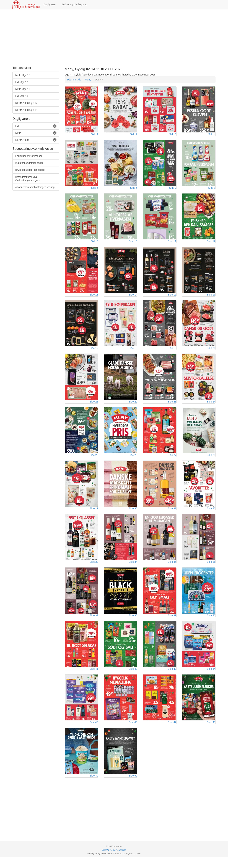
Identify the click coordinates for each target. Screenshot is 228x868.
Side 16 (211, 298)
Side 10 (133, 244)
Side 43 (172, 678)
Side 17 (94, 352)
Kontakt (113, 861)
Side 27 (172, 461)
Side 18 (133, 352)
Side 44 (211, 678)
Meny (88, 80)
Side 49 (94, 787)
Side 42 (133, 678)
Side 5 (95, 189)
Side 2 (134, 135)
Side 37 (94, 624)
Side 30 (133, 515)
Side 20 (211, 352)
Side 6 (134, 189)
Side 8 (212, 189)
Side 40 (211, 624)
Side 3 (173, 135)
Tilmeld (105, 861)
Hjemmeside (74, 80)
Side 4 (212, 135)
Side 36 (211, 569)
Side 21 (94, 407)
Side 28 (211, 461)
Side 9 (95, 244)
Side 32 (211, 515)
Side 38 (133, 624)
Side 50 (133, 787)
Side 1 (95, 135)
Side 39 (172, 624)
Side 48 (211, 732)
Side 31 (172, 515)
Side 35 (172, 569)
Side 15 (172, 298)
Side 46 (133, 732)
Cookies (122, 861)
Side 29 (94, 515)
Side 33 (94, 569)
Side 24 (211, 407)
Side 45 (94, 732)
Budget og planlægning (74, 4)
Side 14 (133, 298)
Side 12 (211, 244)
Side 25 (94, 461)
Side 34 (133, 569)
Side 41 (94, 678)
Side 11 (172, 244)
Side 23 (172, 407)
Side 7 (173, 189)
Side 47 (172, 732)
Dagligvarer (50, 4)
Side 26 (133, 461)
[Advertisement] (114, 38)
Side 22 (133, 407)
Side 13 (94, 298)
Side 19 (172, 352)
